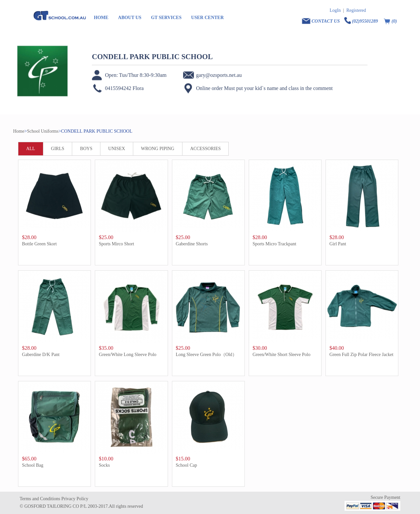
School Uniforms (43, 131)
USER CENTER (208, 18)
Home (19, 131)
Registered (356, 10)
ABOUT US (130, 18)
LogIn (335, 10)
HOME (101, 18)
